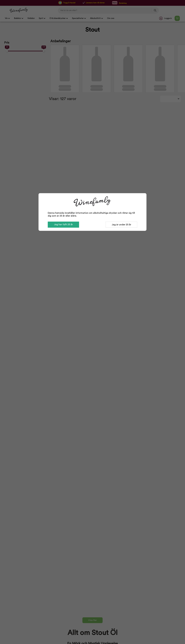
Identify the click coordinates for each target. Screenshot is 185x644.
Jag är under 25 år (121, 225)
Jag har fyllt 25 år (63, 224)
